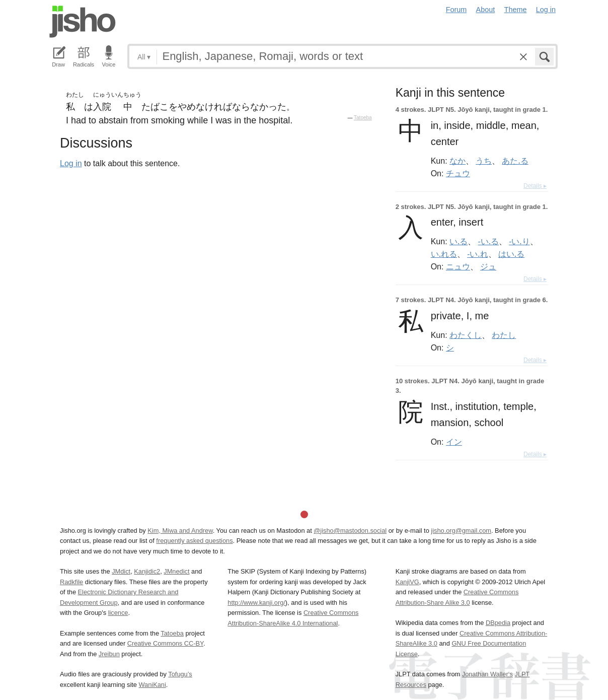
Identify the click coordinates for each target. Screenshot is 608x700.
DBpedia (498, 623)
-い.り (519, 241)
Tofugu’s (180, 674)
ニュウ (458, 266)
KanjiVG (407, 582)
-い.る (488, 241)
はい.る (511, 254)
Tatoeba (363, 118)
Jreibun (109, 654)
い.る (459, 241)
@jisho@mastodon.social (350, 531)
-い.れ (477, 254)
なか (458, 161)
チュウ (458, 173)
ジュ (488, 266)
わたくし (466, 335)
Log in (546, 10)
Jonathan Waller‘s (487, 674)
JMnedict (176, 571)
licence (118, 613)
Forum (457, 10)
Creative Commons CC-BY (165, 643)
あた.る (515, 161)
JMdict (121, 571)
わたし (504, 335)
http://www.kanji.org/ (256, 603)
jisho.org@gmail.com (461, 531)
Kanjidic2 (147, 571)
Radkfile (71, 582)
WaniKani (153, 685)
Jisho (83, 22)
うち (484, 161)
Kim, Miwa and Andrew (180, 531)
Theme (516, 10)
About (486, 10)
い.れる (444, 254)
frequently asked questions (194, 541)
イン (454, 442)
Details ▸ (535, 186)
